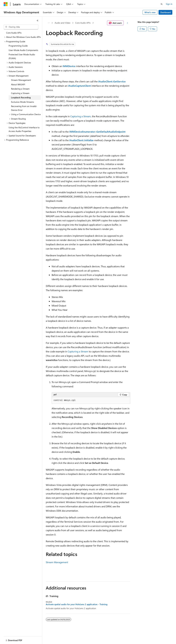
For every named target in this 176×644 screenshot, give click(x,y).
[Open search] (162, 4)
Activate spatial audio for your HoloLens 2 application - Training (77, 604)
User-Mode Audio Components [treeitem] (23, 50)
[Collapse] (38, 21)
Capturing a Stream (81, 116)
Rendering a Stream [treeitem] (20, 89)
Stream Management (57, 562)
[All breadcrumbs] (48, 23)
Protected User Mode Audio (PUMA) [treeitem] (22, 56)
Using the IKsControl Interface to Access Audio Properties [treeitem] (24, 129)
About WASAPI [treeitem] (18, 84)
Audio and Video (62, 23)
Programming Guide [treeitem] (18, 46)
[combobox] (21, 27)
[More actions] (128, 23)
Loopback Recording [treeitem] (21, 97)
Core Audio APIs (83, 23)
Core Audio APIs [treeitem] (14, 33)
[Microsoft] (6, 4)
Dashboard (166, 12)
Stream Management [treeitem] (21, 80)
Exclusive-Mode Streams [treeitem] (23, 102)
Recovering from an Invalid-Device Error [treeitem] (24, 108)
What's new (150, 12)
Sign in (169, 4)
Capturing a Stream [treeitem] (20, 93)
